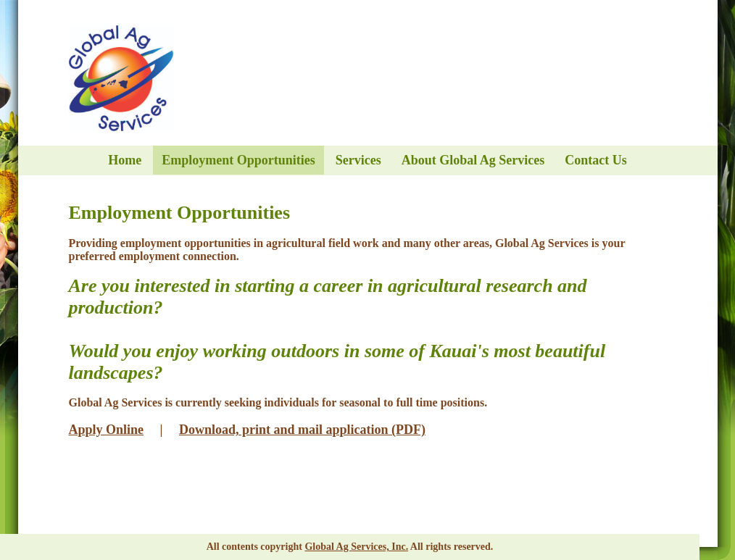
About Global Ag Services (473, 160)
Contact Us (596, 160)
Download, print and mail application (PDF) (302, 430)
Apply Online (107, 430)
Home (125, 160)
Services (358, 160)
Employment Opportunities (238, 160)
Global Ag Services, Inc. (356, 547)
